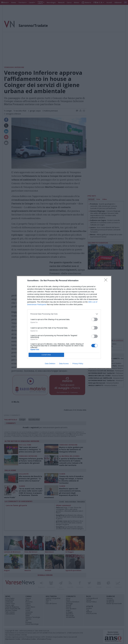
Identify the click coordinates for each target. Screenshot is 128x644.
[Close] (107, 281)
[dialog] (64, 322)
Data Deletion (50, 364)
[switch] (94, 319)
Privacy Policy (78, 364)
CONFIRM (46, 355)
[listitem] (64, 314)
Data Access (64, 364)
